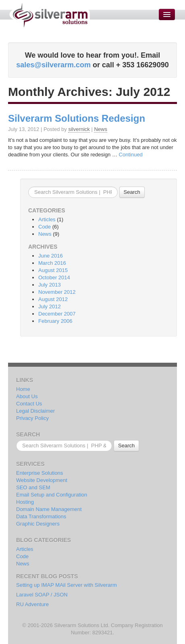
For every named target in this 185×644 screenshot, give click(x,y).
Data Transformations (41, 516)
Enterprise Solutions (39, 473)
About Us (27, 396)
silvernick (79, 129)
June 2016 (51, 256)
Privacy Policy (32, 418)
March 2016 (52, 263)
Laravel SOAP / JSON (42, 595)
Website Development (42, 480)
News (101, 129)
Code (45, 227)
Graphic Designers (38, 524)
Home (23, 389)
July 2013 (50, 285)
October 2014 (54, 277)
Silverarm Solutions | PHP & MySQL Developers (49, 15)
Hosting (25, 502)
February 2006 (55, 321)
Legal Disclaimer (35, 411)
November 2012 (57, 292)
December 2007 (57, 314)
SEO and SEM (33, 487)
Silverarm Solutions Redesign (77, 118)
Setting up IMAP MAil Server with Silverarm (67, 585)
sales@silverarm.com (53, 65)
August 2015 (53, 270)
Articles (47, 219)
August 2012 (53, 299)
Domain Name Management (49, 509)
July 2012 (50, 306)
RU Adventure (32, 604)
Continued (131, 155)
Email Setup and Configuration (52, 495)
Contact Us (29, 404)
